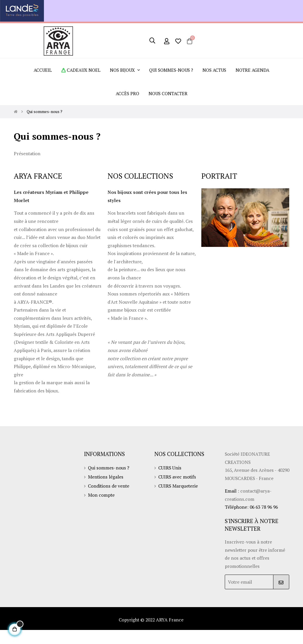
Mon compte (102, 508)
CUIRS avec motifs (178, 490)
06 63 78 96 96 (265, 520)
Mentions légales (106, 490)
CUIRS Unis (170, 480)
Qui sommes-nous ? (109, 480)
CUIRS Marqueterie (178, 499)
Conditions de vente (109, 499)
